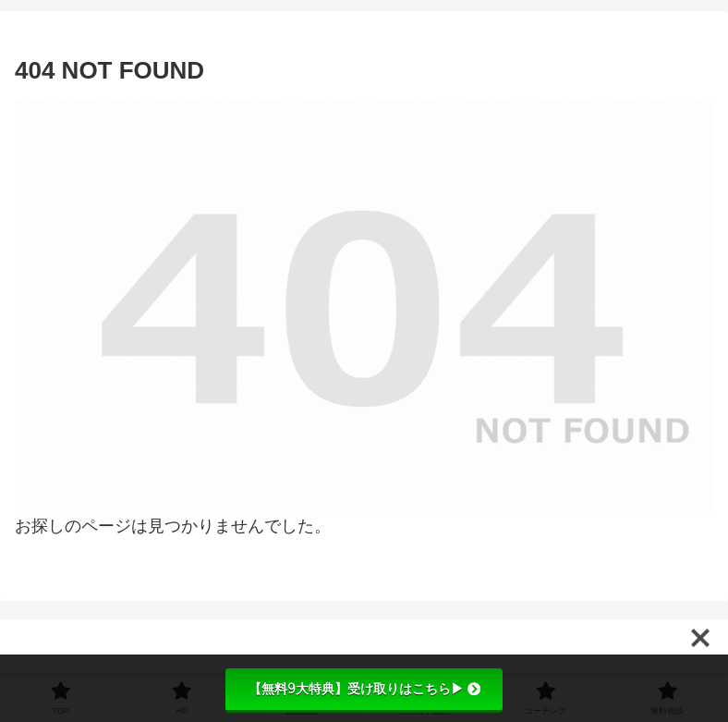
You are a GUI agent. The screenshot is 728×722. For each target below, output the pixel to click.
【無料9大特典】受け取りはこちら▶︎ (364, 689)
